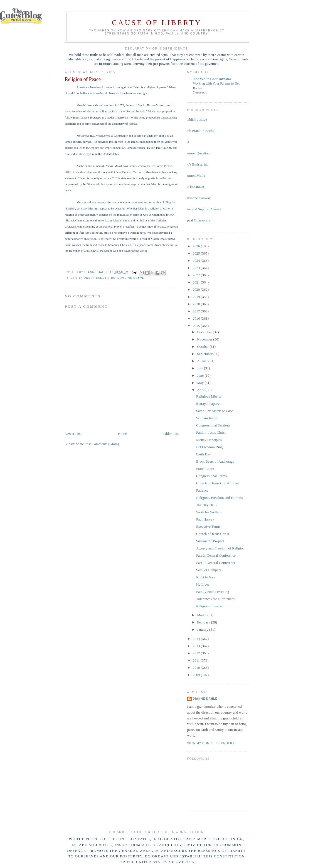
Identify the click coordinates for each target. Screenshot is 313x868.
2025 (197, 253)
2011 (197, 660)
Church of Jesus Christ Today (217, 483)
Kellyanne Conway (197, 198)
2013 (197, 646)
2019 (197, 297)
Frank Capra (205, 469)
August (203, 361)
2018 (197, 304)
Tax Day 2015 (206, 505)
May (201, 383)
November (205, 339)
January (203, 629)
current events (94, 278)
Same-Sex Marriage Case (215, 411)
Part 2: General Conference (216, 555)
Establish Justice (195, 119)
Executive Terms (208, 527)
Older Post (171, 434)
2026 (197, 246)
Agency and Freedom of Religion (220, 548)
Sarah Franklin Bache (199, 131)
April (201, 390)
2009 (197, 675)
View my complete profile (211, 743)
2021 (197, 282)
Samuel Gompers (209, 570)
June (201, 375)
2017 (197, 311)
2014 (197, 639)
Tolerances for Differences (215, 599)
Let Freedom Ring (209, 447)
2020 (197, 289)
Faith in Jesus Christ (211, 432)
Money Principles (209, 440)
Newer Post (73, 434)
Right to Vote (206, 577)
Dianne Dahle (205, 699)
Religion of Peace (209, 606)
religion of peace (128, 278)
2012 (197, 653)
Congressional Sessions (213, 425)
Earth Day (204, 454)
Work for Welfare (209, 512)
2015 (197, 326)
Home (122, 434)
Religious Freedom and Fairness (220, 498)
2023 (197, 268)
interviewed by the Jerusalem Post (149, 166)
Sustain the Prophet (210, 541)
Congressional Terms (211, 476)
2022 (197, 275)
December (205, 332)
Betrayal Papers (208, 404)
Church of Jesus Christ (213, 534)
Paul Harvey (205, 519)
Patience (202, 490)
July (200, 368)
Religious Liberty (209, 396)
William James (207, 418)
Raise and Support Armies (202, 209)
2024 (197, 261)
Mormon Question (196, 153)
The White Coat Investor (212, 79)
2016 (197, 318)
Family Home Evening (213, 592)
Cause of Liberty (157, 23)
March (202, 615)
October (203, 347)
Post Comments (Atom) (102, 444)
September (205, 354)
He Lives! (203, 584)
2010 (197, 668)
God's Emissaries (195, 164)
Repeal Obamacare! (197, 220)
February (204, 622)
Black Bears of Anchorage (215, 461)
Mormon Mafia (194, 175)
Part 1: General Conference (216, 563)
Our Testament (194, 187)
